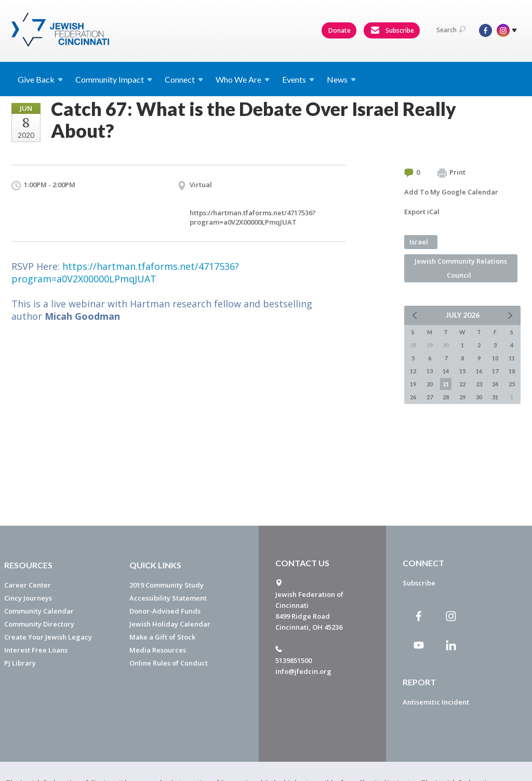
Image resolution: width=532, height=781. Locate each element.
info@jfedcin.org (303, 671)
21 (446, 384)
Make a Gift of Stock (162, 637)
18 (512, 371)
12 (413, 371)
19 (413, 384)
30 (479, 397)
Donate (340, 30)
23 (479, 384)
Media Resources (158, 650)
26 (413, 397)
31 (495, 397)
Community (114, 79)
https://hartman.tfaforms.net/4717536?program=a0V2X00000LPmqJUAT (253, 217)
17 (495, 371)
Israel (419, 242)
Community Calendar (39, 611)
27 (430, 397)
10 (495, 358)
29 (462, 397)
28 (446, 397)
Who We (243, 79)
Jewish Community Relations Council (461, 268)
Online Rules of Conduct (169, 663)
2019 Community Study (167, 585)
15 (462, 371)
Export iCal (422, 212)
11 (512, 358)
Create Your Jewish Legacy (48, 637)
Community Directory (39, 624)
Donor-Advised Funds (165, 611)
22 (462, 384)
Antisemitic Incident (436, 702)
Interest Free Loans (36, 650)
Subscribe (392, 31)
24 (495, 384)
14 (446, 371)
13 (430, 371)
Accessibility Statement (168, 598)
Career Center (28, 585)
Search (451, 30)
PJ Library (20, 663)
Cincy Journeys (28, 598)
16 (479, 371)
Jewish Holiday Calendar (170, 624)
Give (40, 79)
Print (451, 173)
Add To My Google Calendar (451, 192)
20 (430, 384)
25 (512, 384)
